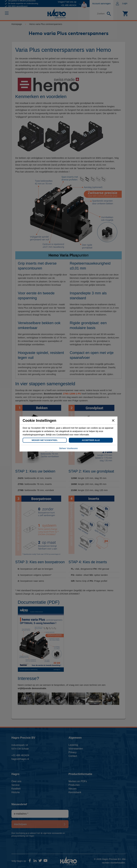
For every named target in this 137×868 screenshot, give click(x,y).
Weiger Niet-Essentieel (45, 440)
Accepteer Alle (91, 440)
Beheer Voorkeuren (69, 448)
